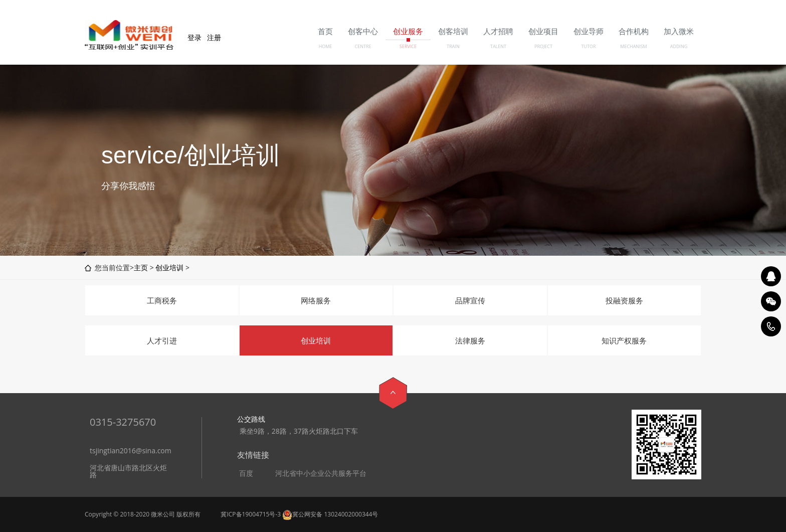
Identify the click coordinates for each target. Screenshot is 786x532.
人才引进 (162, 340)
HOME (326, 46)
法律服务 (470, 340)
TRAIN (453, 46)
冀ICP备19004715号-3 (251, 514)
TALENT (498, 46)
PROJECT (543, 46)
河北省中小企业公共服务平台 (321, 473)
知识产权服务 (624, 340)
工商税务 (162, 300)
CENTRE (363, 46)
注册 (214, 37)
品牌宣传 (470, 300)
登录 (194, 37)
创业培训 (169, 268)
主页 (141, 268)
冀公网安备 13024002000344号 (330, 514)
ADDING (679, 46)
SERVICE (408, 46)
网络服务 (316, 300)
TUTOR (588, 46)
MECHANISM (633, 46)
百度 (246, 473)
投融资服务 (624, 300)
